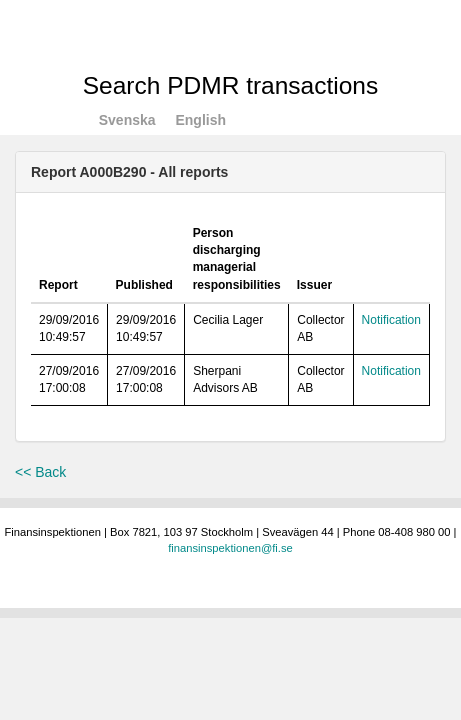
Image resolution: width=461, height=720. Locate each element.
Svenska (127, 120)
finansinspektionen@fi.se (230, 548)
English (200, 120)
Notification (391, 320)
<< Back (40, 472)
